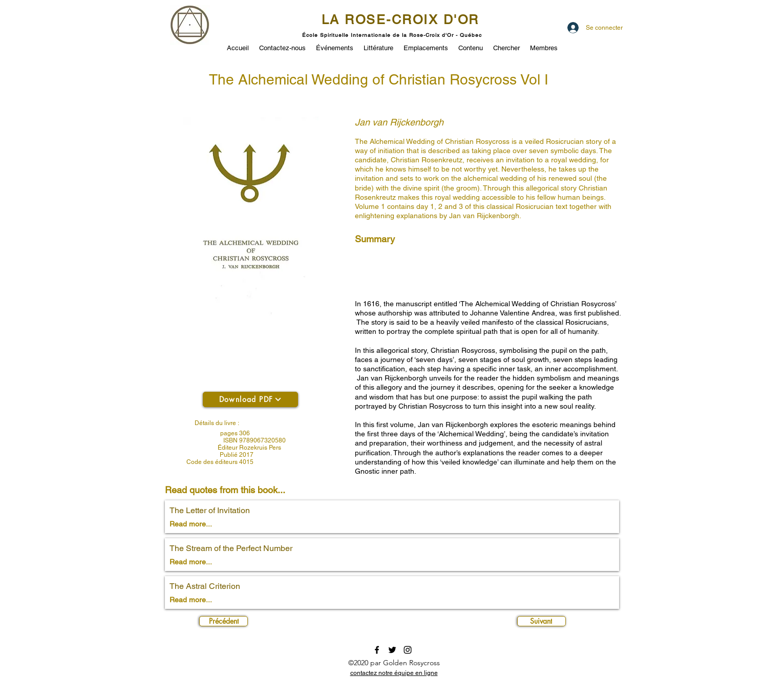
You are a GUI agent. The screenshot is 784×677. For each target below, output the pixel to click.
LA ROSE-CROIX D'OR (400, 20)
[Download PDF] (250, 399)
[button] (335, 47)
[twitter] (392, 650)
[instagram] (408, 650)
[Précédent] (224, 621)
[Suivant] (542, 621)
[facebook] (377, 650)
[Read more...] (206, 524)
